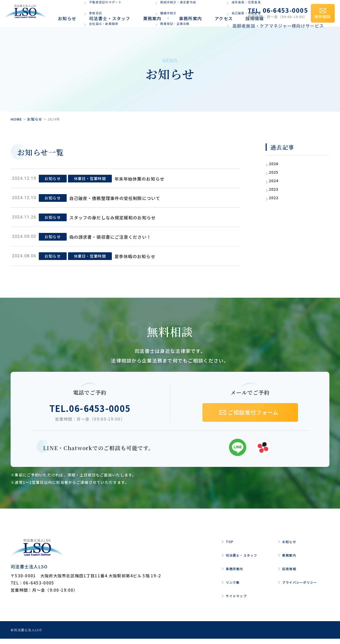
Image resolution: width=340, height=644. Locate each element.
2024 (277, 180)
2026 (277, 163)
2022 (277, 197)
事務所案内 (158, 13)
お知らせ (62, 13)
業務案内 (129, 13)
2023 (277, 189)
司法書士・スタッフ (95, 13)
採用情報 (205, 13)
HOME (16, 119)
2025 (277, 172)
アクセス (183, 13)
